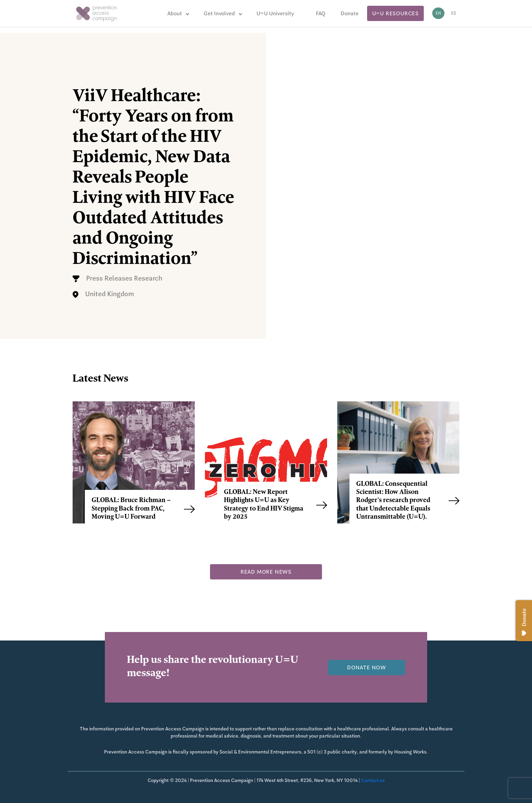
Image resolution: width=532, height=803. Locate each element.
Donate (350, 13)
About (175, 13)
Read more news (266, 572)
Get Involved (219, 13)
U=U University (275, 13)
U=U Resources (395, 13)
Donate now (367, 667)
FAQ (321, 13)
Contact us (373, 780)
